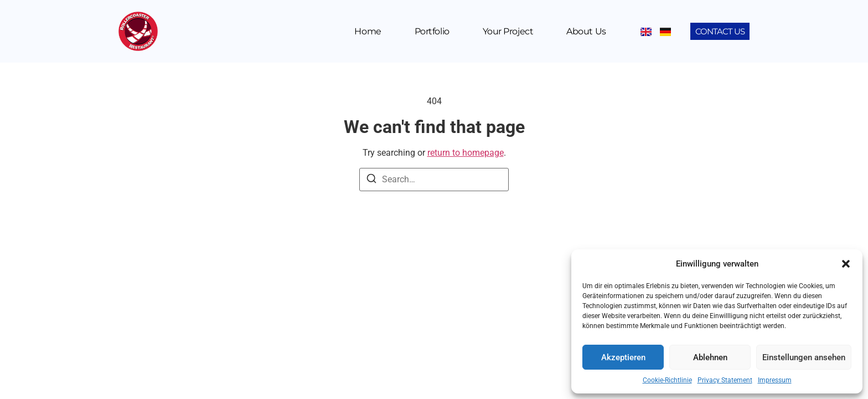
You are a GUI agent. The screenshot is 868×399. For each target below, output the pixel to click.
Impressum (775, 380)
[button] (846, 264)
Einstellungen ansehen (804, 357)
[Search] (371, 180)
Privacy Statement (725, 380)
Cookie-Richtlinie (667, 380)
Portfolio (432, 31)
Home (368, 31)
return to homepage (466, 153)
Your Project (508, 31)
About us (586, 31)
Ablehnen (710, 357)
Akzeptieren (623, 357)
